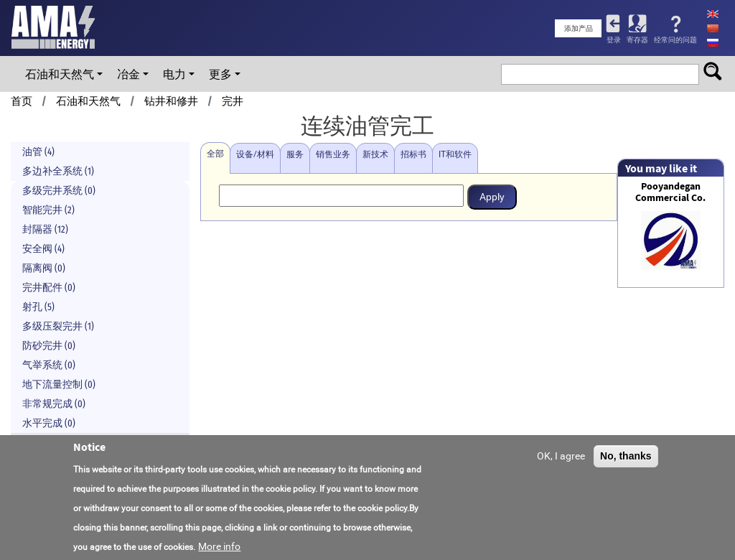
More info (219, 549)
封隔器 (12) (45, 229)
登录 (614, 40)
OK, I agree (561, 457)
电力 (174, 74)
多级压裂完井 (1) (58, 326)
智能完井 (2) (48, 210)
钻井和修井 (171, 101)
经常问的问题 (675, 40)
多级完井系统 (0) (59, 191)
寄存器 (637, 40)
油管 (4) (38, 152)
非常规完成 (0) (54, 404)
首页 (22, 101)
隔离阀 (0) (44, 268)
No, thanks (626, 457)
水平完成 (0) (49, 423)
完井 (233, 101)
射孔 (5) (38, 307)
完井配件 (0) (49, 288)
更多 (220, 74)
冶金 (128, 74)
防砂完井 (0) (49, 346)
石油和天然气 (60, 74)
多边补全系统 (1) (58, 171)
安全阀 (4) (43, 249)
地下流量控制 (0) (59, 384)
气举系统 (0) (49, 365)
